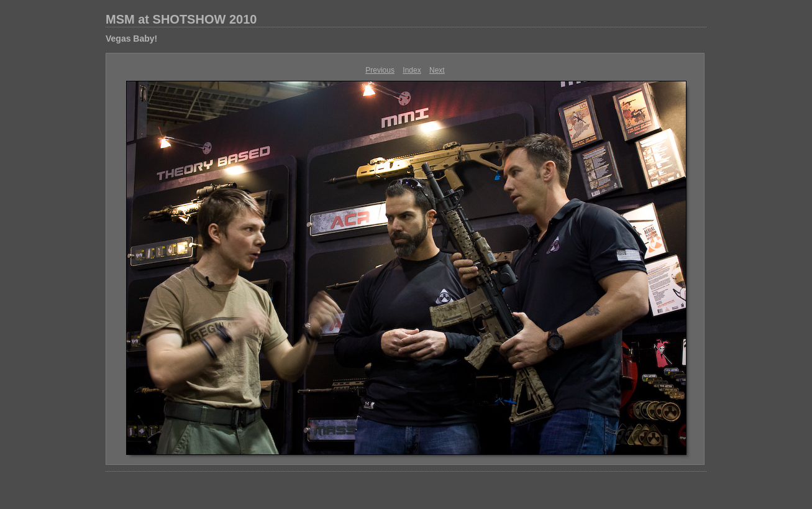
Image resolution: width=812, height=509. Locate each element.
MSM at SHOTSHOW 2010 (181, 19)
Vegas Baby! (131, 39)
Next (437, 70)
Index (412, 70)
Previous (380, 70)
